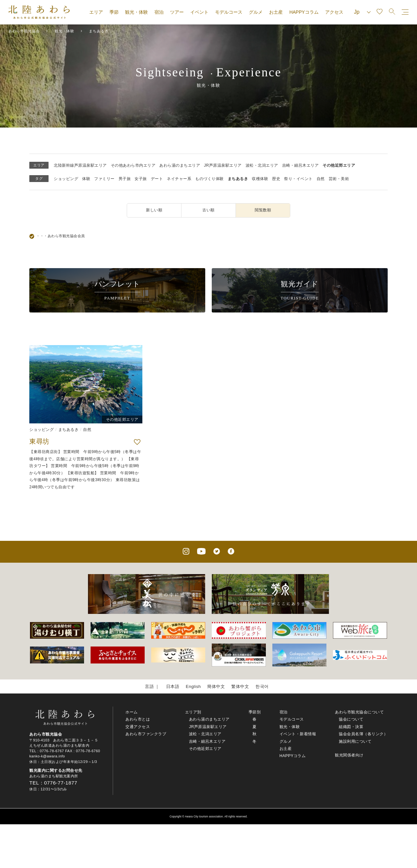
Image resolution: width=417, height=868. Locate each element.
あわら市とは (138, 719)
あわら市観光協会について (359, 712)
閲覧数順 (263, 210)
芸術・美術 (339, 179)
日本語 (173, 686)
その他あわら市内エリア (133, 165)
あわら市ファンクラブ (146, 734)
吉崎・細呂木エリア (301, 165)
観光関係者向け (349, 755)
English (193, 686)
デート (157, 179)
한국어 (262, 686)
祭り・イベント (298, 179)
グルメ (256, 12)
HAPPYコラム (304, 12)
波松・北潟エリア (262, 165)
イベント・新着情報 (298, 734)
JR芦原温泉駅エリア (223, 165)
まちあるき (238, 179)
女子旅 (141, 179)
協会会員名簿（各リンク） (363, 734)
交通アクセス (138, 727)
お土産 (276, 12)
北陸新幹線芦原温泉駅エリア (80, 165)
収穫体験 (260, 179)
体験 (86, 179)
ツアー (177, 12)
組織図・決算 (351, 727)
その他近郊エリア (339, 165)
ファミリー (104, 179)
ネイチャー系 (179, 179)
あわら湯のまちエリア (180, 165)
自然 (321, 179)
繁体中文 (240, 686)
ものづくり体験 (209, 179)
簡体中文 (216, 686)
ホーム (132, 712)
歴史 (276, 179)
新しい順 (154, 210)
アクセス (334, 12)
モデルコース (229, 12)
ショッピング (66, 179)
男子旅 (125, 179)
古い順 (208, 210)
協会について (351, 719)
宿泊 (159, 12)
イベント (199, 12)
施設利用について (355, 741)
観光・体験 (137, 12)
